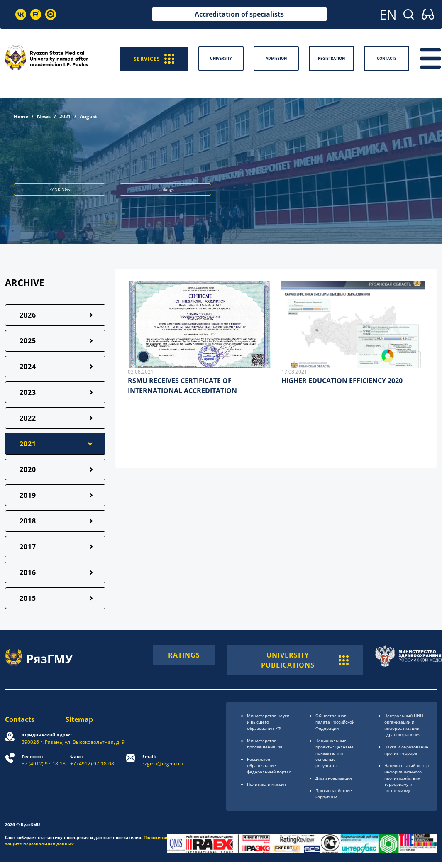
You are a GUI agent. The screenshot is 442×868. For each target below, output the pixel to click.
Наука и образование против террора (406, 750)
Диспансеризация (334, 778)
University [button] (221, 58)
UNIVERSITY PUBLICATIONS (305, 660)
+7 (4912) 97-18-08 (92, 760)
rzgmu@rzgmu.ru (163, 760)
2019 (28, 495)
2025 (28, 341)
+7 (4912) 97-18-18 (44, 760)
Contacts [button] (387, 58)
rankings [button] (166, 189)
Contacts (20, 719)
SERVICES (154, 58)
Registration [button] (331, 58)
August (88, 116)
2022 (28, 418)
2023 (28, 392)
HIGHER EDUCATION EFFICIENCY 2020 (342, 381)
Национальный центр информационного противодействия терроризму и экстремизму (407, 778)
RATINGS (184, 655)
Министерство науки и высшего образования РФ (268, 722)
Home (21, 116)
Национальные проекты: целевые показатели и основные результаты (335, 753)
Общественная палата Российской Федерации (335, 722)
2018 (28, 521)
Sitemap (79, 719)
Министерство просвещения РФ (265, 744)
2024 (28, 367)
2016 (28, 572)
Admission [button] (276, 58)
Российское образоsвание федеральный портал (269, 765)
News (44, 116)
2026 (28, 315)
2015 (28, 598)
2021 (65, 116)
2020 (28, 469)
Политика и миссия (266, 784)
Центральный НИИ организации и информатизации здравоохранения (404, 725)
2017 (28, 547)
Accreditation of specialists (239, 14)
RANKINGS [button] (60, 189)
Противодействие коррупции (334, 793)
